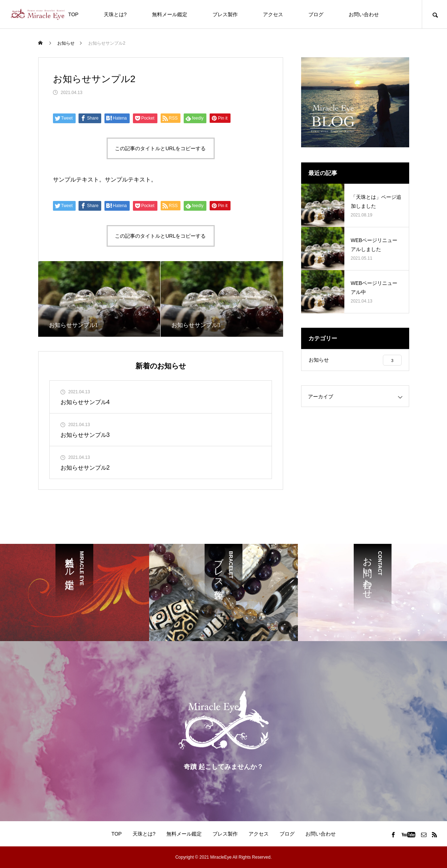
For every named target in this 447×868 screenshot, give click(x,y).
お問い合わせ (364, 14)
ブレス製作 (225, 14)
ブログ (316, 14)
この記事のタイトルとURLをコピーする (160, 148)
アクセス (273, 14)
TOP (73, 14)
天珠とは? (115, 14)
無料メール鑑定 (170, 14)
